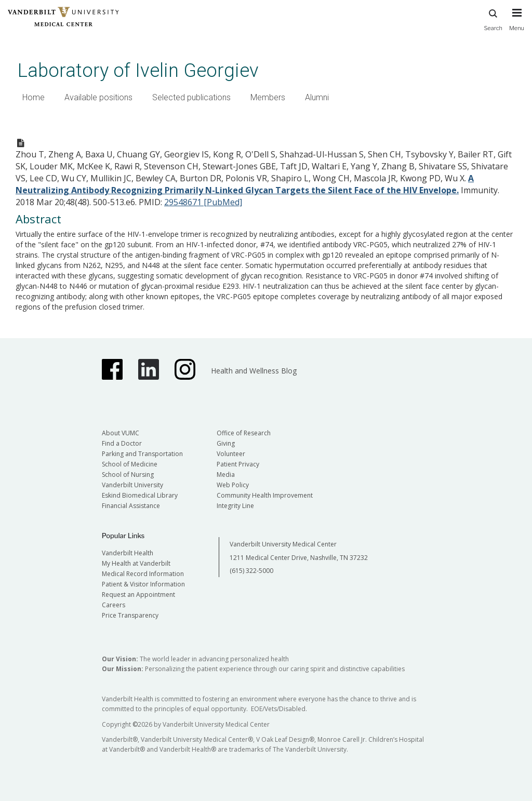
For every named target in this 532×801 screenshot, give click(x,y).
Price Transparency (130, 615)
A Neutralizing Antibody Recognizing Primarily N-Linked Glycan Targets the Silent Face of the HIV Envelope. (245, 184)
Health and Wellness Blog (254, 371)
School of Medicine (130, 464)
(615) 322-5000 (251, 571)
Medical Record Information (143, 574)
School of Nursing (128, 475)
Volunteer (231, 454)
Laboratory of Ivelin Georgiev (138, 70)
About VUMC (121, 433)
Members (268, 97)
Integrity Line (235, 506)
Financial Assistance (131, 506)
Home (34, 97)
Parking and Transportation (142, 454)
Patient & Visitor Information (143, 584)
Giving (226, 443)
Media (226, 475)
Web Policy (233, 485)
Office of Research (244, 433)
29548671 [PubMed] (203, 202)
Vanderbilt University (132, 485)
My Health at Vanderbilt (136, 563)
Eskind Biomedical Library (140, 495)
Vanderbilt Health (128, 553)
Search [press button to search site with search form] (493, 18)
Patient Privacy (238, 464)
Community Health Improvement (265, 495)
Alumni (317, 97)
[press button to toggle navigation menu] (517, 24)
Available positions (98, 97)
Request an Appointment (138, 595)
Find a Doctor (122, 443)
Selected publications (191, 97)
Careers (114, 605)
